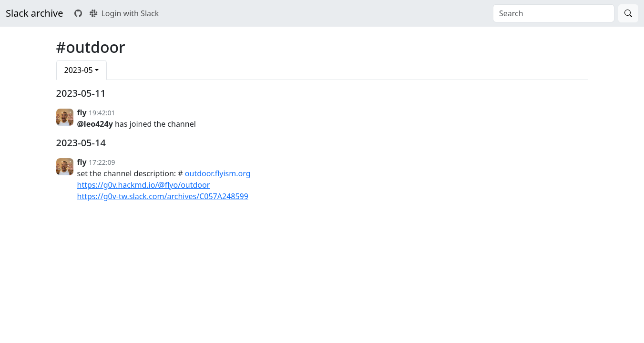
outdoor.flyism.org (218, 173)
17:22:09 (102, 162)
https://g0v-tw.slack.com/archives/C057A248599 (163, 196)
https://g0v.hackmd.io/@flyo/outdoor (144, 185)
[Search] (628, 13)
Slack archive (34, 13)
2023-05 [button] (79, 70)
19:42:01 (102, 113)
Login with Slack (124, 13)
